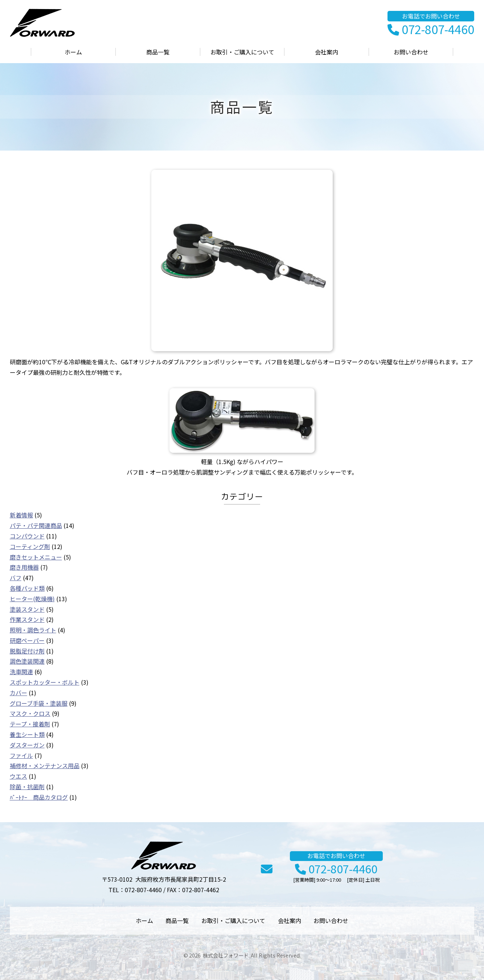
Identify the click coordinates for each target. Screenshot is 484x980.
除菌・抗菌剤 (27, 787)
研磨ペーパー (27, 640)
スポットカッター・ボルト (45, 682)
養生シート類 (27, 734)
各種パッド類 (27, 588)
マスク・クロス (30, 713)
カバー (19, 693)
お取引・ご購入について (242, 52)
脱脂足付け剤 (27, 651)
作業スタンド (27, 619)
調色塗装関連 (27, 661)
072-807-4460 (431, 30)
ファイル (21, 755)
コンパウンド (27, 536)
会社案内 (327, 52)
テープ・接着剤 (30, 724)
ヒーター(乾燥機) (32, 599)
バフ (16, 578)
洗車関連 (21, 672)
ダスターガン (27, 745)
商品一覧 (158, 52)
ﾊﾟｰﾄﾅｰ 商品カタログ (39, 797)
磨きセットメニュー (36, 557)
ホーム (73, 52)
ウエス (19, 776)
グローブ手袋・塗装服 (39, 703)
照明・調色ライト (33, 630)
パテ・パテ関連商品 (36, 525)
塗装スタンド (27, 609)
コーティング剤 (30, 546)
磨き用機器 (24, 567)
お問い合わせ (411, 52)
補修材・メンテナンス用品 (45, 766)
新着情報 (21, 515)
